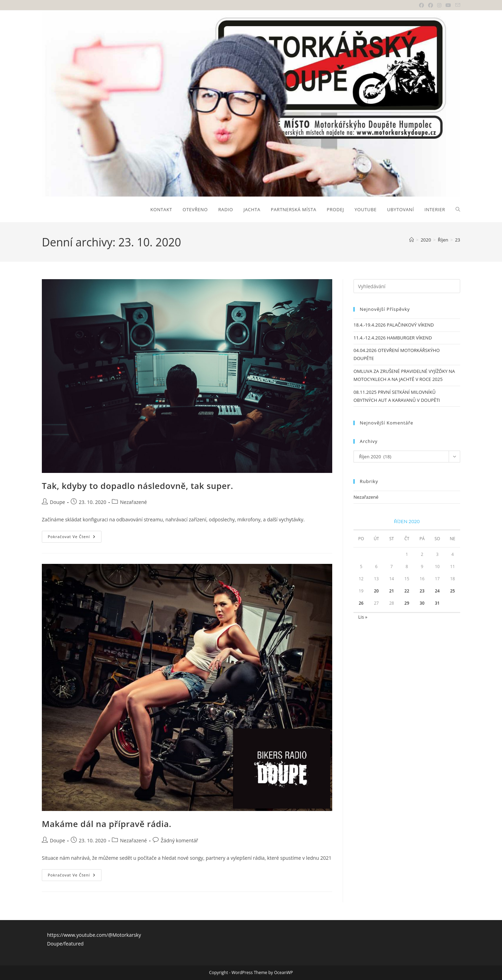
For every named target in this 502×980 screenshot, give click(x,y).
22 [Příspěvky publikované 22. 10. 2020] (407, 591)
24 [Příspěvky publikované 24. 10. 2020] (438, 591)
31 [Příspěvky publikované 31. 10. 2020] (438, 603)
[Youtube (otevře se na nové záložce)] (448, 5)
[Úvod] (412, 240)
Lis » (363, 617)
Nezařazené (133, 502)
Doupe (58, 502)
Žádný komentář (179, 840)
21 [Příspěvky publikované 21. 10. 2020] (391, 591)
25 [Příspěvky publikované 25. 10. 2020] (452, 591)
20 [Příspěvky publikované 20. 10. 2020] (376, 591)
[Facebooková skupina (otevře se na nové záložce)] (431, 5)
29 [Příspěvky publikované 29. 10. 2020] (407, 603)
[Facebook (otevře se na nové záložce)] (421, 5)
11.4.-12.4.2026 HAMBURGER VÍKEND (393, 338)
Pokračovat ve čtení (75, 538)
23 (458, 240)
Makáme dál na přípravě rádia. (107, 824)
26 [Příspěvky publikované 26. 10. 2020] (361, 603)
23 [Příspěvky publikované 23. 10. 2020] (422, 591)
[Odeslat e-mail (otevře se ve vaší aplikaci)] (457, 5)
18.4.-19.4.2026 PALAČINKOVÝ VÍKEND (394, 325)
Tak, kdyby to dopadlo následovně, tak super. (138, 486)
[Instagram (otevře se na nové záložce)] (439, 5)
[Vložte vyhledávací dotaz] (407, 286)
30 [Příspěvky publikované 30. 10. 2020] (422, 603)
